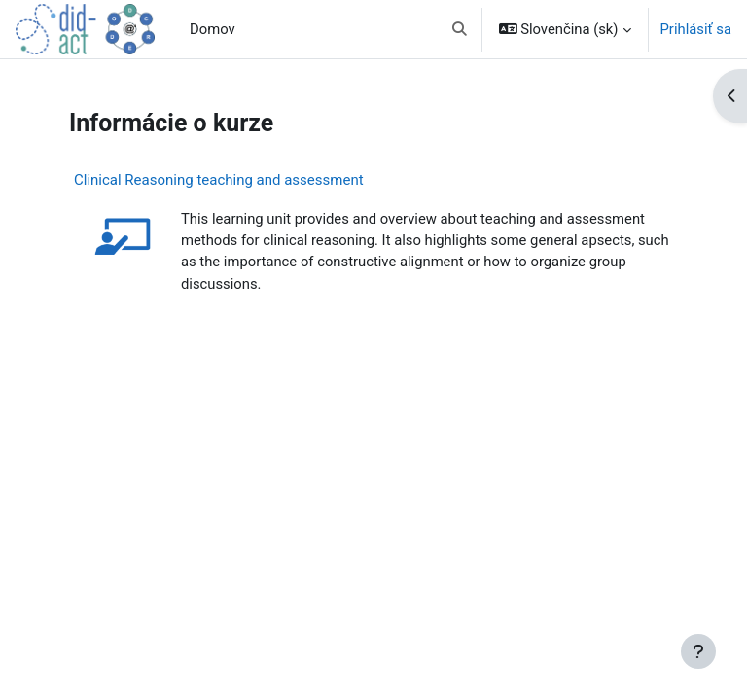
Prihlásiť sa (696, 29)
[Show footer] (698, 651)
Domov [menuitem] (213, 29)
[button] (460, 29)
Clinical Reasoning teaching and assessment (219, 180)
